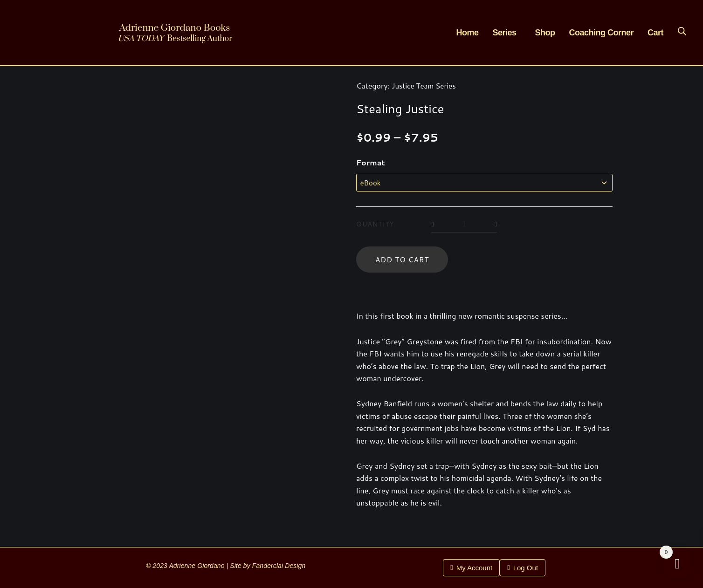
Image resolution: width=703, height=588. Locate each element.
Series (504, 33)
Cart (655, 33)
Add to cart (403, 261)
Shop (545, 33)
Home (467, 33)
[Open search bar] (682, 31)
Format (371, 162)
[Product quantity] (465, 226)
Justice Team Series (426, 85)
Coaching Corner (601, 33)
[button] (507, 33)
